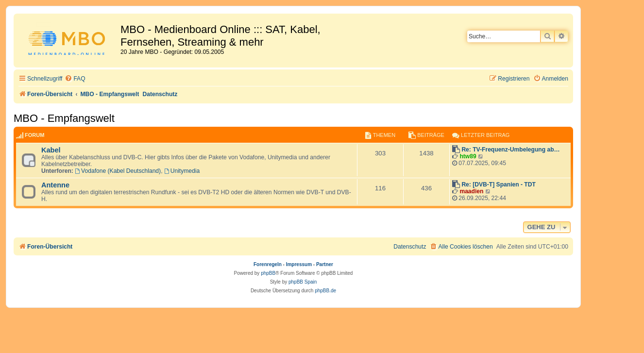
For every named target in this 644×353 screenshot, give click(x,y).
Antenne (55, 185)
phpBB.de (325, 291)
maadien (471, 191)
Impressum (299, 264)
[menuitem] (75, 79)
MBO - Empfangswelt (64, 118)
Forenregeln (268, 264)
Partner (325, 264)
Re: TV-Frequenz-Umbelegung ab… (510, 150)
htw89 (468, 156)
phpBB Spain (303, 282)
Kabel (51, 150)
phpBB (268, 273)
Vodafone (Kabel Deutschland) (118, 171)
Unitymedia (182, 171)
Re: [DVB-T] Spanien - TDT (499, 185)
